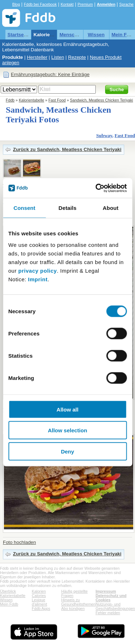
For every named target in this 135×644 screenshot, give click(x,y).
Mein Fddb (9, 604)
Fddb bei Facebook (40, 4)
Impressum (106, 591)
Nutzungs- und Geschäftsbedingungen (115, 606)
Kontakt (67, 4)
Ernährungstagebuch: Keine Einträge (50, 74)
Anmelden (106, 4)
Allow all (67, 409)
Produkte (13, 57)
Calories (39, 596)
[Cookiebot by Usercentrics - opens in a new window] (96, 188)
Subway (104, 135)
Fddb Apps (41, 608)
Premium (85, 4)
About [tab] (111, 208)
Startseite (19, 35)
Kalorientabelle (51, 35)
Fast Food (57, 100)
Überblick (8, 591)
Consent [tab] (24, 208)
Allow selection (67, 430)
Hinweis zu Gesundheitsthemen (78, 602)
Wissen (96, 35)
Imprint (38, 279)
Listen (58, 57)
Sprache (126, 4)
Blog (16, 4)
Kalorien (39, 591)
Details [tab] (68, 208)
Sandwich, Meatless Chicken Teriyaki (101, 100)
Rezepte (77, 57)
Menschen (71, 35)
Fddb (10, 100)
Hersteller (37, 57)
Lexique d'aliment (39, 602)
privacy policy (38, 270)
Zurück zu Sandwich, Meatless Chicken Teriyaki (67, 149)
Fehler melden (108, 613)
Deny (67, 451)
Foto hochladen (19, 542)
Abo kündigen (73, 608)
